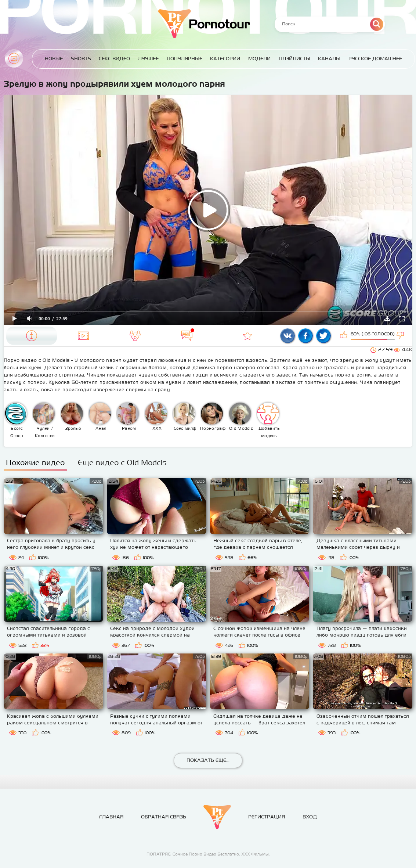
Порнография (213, 417)
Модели (259, 59)
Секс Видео (114, 59)
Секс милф (185, 417)
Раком (128, 417)
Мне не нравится (401, 336)
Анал (100, 417)
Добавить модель (268, 420)
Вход (310, 817)
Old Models (241, 417)
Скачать (387, 318)
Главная (14, 58)
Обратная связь (164, 817)
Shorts (81, 59)
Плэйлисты (294, 59)
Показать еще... (208, 760)
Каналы (329, 59)
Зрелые (72, 417)
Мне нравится (344, 336)
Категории (225, 59)
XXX (156, 417)
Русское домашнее (375, 59)
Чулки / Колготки (44, 420)
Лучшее (148, 59)
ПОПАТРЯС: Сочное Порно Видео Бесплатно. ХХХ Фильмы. (208, 854)
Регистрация (267, 817)
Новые (54, 59)
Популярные (185, 59)
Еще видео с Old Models (122, 462)
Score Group (16, 420)
